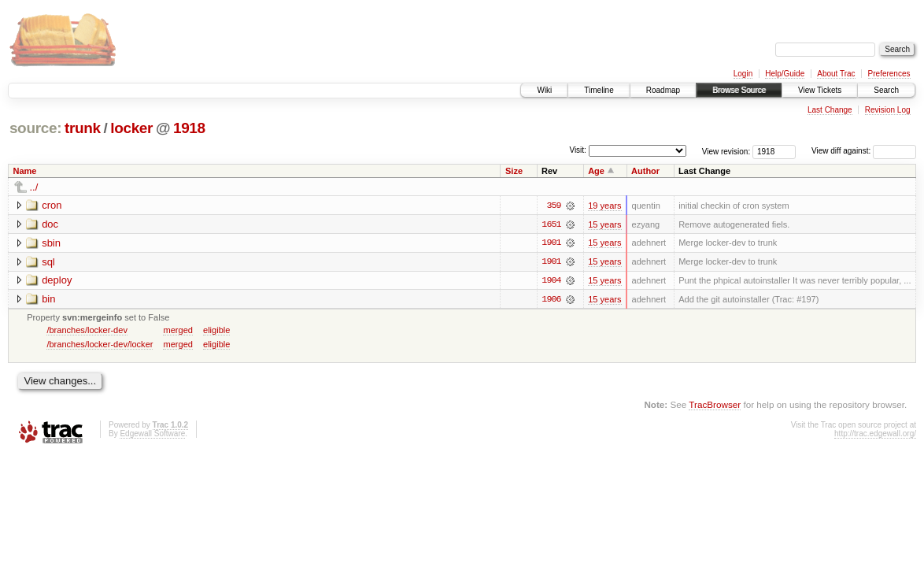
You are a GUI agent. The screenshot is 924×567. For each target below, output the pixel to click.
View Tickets (820, 90)
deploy (57, 281)
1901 (551, 243)
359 (553, 206)
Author (645, 171)
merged (177, 331)
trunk (83, 128)
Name (25, 171)
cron (52, 205)
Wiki (544, 90)
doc (50, 224)
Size (514, 171)
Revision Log (888, 110)
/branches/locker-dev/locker (100, 345)
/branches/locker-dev (87, 331)
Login (743, 74)
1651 (551, 224)
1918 (189, 128)
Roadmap (663, 90)
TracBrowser (715, 405)
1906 (551, 300)
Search (886, 90)
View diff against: (864, 151)
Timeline (599, 90)
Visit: (578, 150)
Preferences (889, 74)
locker (131, 128)
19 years (604, 206)
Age (596, 171)
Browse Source (739, 90)
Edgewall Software (152, 434)
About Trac (836, 74)
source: (35, 128)
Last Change (830, 110)
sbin (51, 243)
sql (48, 262)
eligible (216, 331)
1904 (551, 281)
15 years (604, 224)
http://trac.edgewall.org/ (875, 434)
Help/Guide (785, 74)
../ (34, 187)
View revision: (726, 151)
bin (48, 300)
